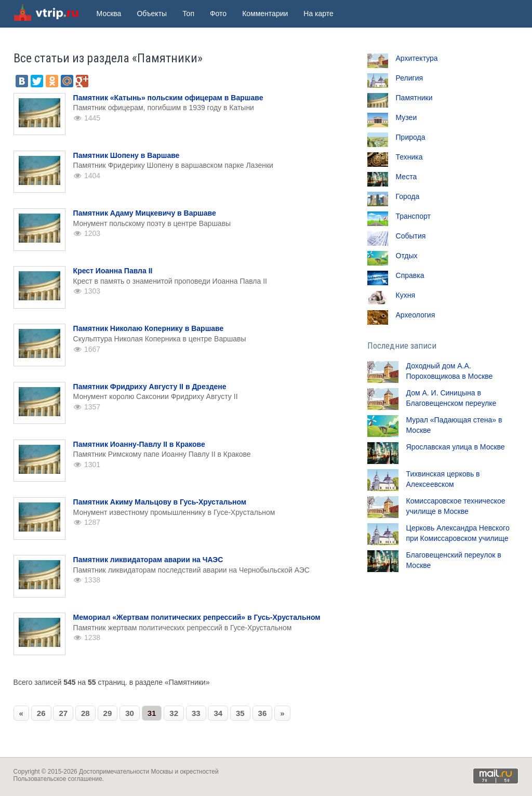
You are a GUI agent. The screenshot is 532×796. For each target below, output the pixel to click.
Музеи (407, 117)
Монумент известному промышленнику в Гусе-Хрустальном (174, 512)
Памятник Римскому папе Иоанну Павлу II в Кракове (162, 454)
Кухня (405, 295)
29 (108, 713)
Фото (218, 14)
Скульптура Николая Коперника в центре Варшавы (160, 339)
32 (174, 713)
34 (218, 713)
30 (130, 713)
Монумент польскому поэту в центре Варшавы (152, 223)
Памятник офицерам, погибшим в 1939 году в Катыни (164, 108)
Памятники (414, 98)
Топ (188, 14)
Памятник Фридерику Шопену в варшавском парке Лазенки (173, 165)
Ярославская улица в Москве (456, 447)
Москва (109, 14)
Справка (410, 275)
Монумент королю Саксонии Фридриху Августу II (156, 396)
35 (240, 713)
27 (63, 713)
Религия (410, 78)
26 (41, 713)
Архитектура (417, 58)
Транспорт (413, 216)
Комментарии (265, 14)
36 (263, 713)
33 (196, 713)
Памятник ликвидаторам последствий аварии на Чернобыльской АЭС (191, 570)
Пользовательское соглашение (58, 779)
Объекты (152, 14)
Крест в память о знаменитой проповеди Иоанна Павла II (170, 281)
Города (408, 196)
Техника (409, 157)
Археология (416, 315)
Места (407, 177)
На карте (318, 14)
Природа (411, 137)
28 (85, 713)
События (411, 236)
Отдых (407, 256)
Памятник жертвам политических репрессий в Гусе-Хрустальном (183, 628)
